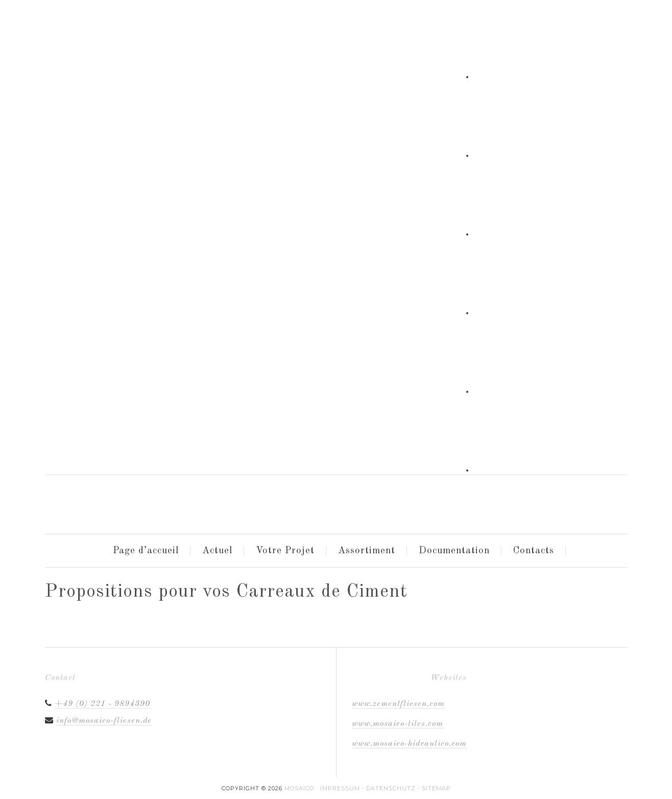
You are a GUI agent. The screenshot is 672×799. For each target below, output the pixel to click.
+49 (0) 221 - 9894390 (102, 704)
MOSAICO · (302, 788)
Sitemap (436, 788)
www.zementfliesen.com (398, 704)
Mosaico (127, 501)
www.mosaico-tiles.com (398, 724)
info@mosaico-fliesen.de (104, 721)
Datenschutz (391, 788)
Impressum (340, 788)
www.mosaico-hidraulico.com (409, 744)
